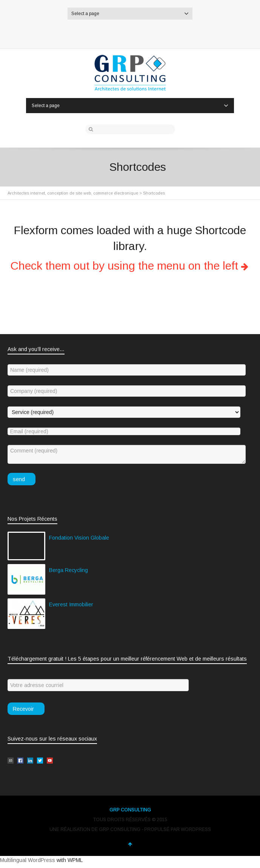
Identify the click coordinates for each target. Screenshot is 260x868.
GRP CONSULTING (130, 810)
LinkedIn (130, 33)
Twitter (95, 33)
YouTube (166, 33)
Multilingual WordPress (28, 860)
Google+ (148, 33)
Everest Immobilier (71, 604)
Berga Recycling (68, 570)
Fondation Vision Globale (79, 538)
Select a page (130, 14)
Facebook (112, 33)
